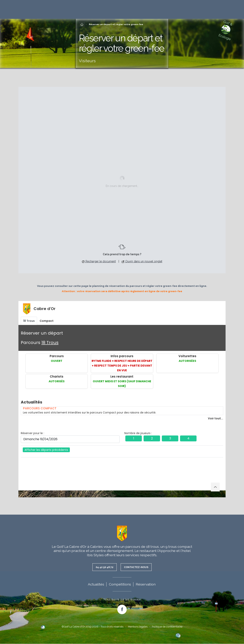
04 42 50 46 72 (103, 567)
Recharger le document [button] (99, 261)
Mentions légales (138, 627)
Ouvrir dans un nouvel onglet (142, 261)
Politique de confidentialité (167, 627)
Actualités (96, 584)
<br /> (122, 399)
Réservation (146, 584)
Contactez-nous (137, 567)
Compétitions (120, 584)
